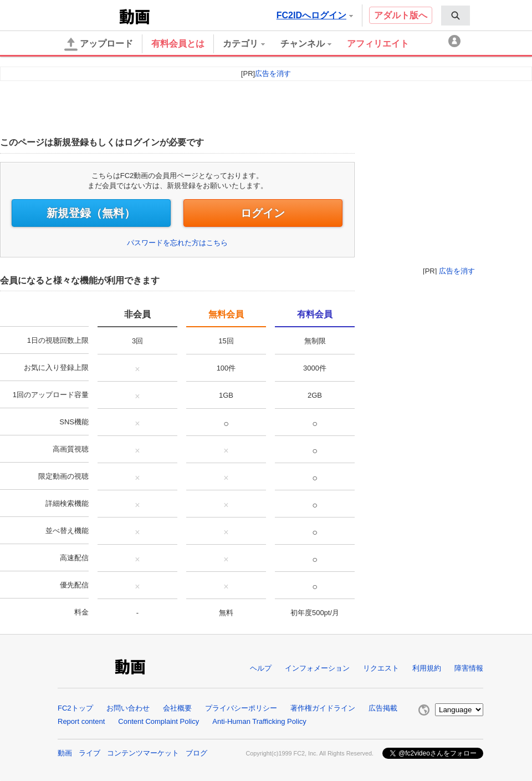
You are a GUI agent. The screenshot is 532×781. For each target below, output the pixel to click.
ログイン (263, 213)
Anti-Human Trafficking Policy (259, 721)
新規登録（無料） (91, 213)
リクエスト (381, 668)
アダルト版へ (401, 15)
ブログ (196, 753)
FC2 (89, 16)
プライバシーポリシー (241, 708)
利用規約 (427, 668)
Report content (81, 721)
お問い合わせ (128, 708)
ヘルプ (261, 668)
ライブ (89, 753)
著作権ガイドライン (323, 708)
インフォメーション (317, 668)
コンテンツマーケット (143, 753)
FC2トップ (75, 708)
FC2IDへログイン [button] (315, 15)
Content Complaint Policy (158, 721)
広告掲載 (383, 708)
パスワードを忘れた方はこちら (177, 243)
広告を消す (457, 271)
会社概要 (177, 708)
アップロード (99, 44)
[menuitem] (456, 16)
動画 (65, 753)
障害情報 (469, 668)
